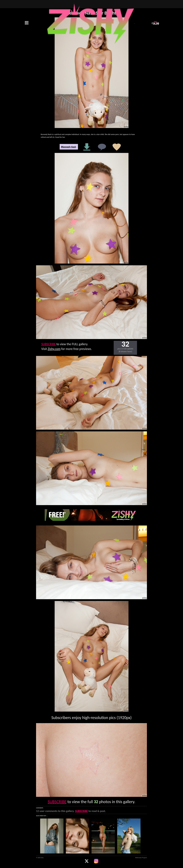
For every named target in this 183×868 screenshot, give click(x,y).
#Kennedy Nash (69, 147)
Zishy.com (54, 349)
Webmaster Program (141, 858)
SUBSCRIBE (48, 344)
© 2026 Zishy (40, 858)
